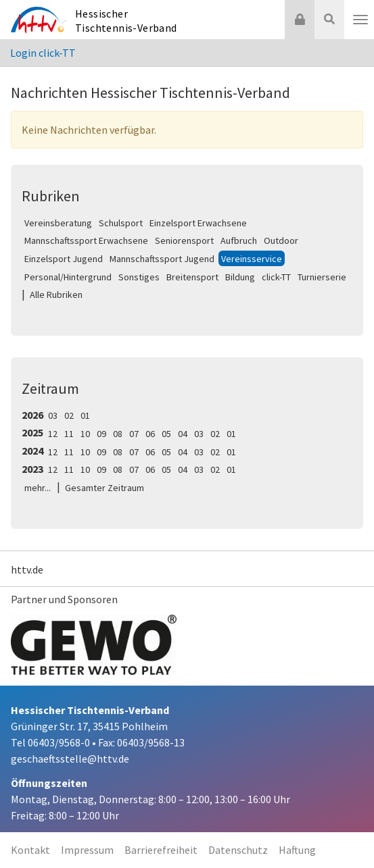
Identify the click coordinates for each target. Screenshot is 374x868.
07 (134, 434)
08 (118, 434)
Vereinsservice (252, 259)
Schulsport (121, 223)
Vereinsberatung (58, 223)
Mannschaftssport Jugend (162, 259)
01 (85, 415)
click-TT (276, 277)
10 (85, 434)
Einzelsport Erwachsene (198, 223)
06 (150, 434)
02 (69, 415)
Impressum (87, 850)
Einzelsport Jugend (64, 259)
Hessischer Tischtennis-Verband (126, 21)
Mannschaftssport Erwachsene (86, 240)
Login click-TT (43, 53)
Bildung (240, 277)
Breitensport (192, 277)
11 (69, 434)
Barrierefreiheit (161, 850)
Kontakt (30, 850)
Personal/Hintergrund (68, 277)
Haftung (297, 850)
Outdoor (281, 240)
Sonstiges (139, 277)
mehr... (38, 488)
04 (183, 434)
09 (101, 434)
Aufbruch (239, 240)
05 (166, 434)
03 (53, 415)
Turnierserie (322, 277)
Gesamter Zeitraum (104, 488)
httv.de (27, 569)
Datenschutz (238, 850)
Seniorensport (184, 240)
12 (53, 434)
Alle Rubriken (56, 295)
